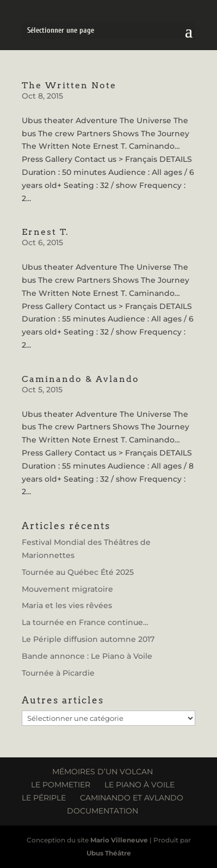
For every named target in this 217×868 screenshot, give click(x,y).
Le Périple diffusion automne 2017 (88, 639)
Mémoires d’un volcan (103, 772)
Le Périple (44, 798)
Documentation (103, 811)
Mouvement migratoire (67, 589)
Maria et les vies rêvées (67, 605)
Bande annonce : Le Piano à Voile (87, 656)
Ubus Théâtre (109, 853)
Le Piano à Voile (139, 785)
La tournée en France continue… (85, 622)
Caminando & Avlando (80, 379)
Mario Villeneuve (119, 840)
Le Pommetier (61, 785)
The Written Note (69, 85)
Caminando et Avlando (132, 798)
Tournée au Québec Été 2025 (78, 572)
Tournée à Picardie (58, 673)
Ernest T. (45, 232)
